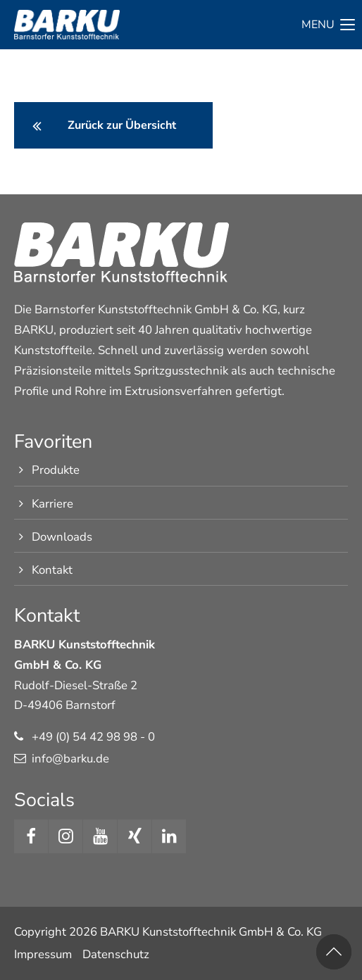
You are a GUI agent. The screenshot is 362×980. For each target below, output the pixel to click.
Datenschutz (116, 954)
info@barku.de (70, 759)
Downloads (62, 537)
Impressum (43, 954)
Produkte (56, 470)
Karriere (52, 504)
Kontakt (52, 570)
